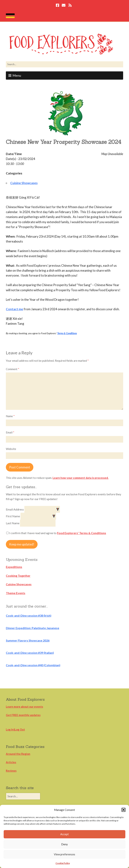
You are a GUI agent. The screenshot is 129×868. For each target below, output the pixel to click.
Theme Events (16, 593)
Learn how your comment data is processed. (81, 478)
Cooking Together (18, 576)
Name (10, 416)
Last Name (13, 523)
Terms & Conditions (67, 333)
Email (10, 432)
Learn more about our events (24, 707)
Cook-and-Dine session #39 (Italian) (30, 653)
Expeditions (14, 567)
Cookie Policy (63, 863)
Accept (64, 834)
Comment (13, 369)
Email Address (15, 509)
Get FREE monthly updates (23, 715)
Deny (64, 844)
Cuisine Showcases (24, 183)
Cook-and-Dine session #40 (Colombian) (33, 665)
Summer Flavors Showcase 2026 (28, 640)
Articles (11, 762)
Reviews (11, 771)
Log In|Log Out (15, 729)
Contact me (14, 309)
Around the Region (18, 754)
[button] (124, 810)
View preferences (64, 854)
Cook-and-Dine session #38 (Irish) (29, 615)
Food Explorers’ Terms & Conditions (82, 533)
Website (11, 449)
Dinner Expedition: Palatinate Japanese (33, 628)
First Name (13, 516)
